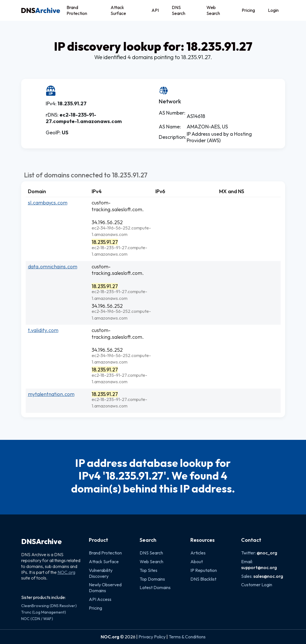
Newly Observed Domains (105, 588)
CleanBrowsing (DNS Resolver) (49, 606)
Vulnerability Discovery (101, 573)
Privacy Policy (152, 637)
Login (273, 10)
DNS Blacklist (203, 579)
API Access (100, 599)
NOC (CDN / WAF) (37, 619)
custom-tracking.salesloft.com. (118, 206)
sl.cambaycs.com (48, 203)
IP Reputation (204, 570)
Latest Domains (155, 587)
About (197, 561)
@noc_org (267, 553)
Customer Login (257, 585)
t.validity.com (43, 330)
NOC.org (66, 572)
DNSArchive (41, 542)
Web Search (213, 10)
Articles (198, 553)
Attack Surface (118, 10)
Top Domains (152, 579)
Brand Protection (77, 10)
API (155, 10)
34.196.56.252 (107, 222)
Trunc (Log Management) (44, 612)
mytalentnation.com (51, 394)
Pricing (248, 10)
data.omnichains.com (53, 267)
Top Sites (148, 570)
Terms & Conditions (187, 637)
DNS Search (179, 10)
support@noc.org (259, 567)
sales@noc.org (268, 576)
